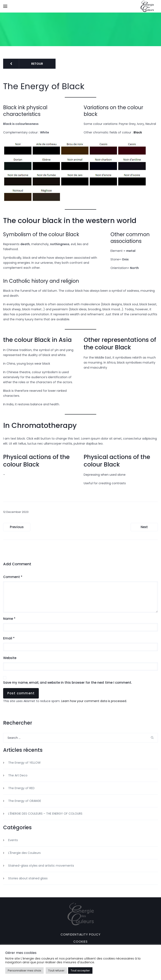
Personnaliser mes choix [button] (24, 970)
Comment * (13, 577)
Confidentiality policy (81, 934)
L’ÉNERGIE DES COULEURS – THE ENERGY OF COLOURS (45, 814)
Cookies (80, 942)
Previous (17, 527)
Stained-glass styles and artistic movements (41, 866)
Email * (9, 638)
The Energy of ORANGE (25, 801)
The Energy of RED (21, 788)
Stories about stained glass (28, 878)
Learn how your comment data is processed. (94, 701)
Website (10, 658)
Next (144, 527)
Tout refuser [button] (56, 970)
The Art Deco (18, 775)
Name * (9, 619)
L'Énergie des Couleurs (24, 853)
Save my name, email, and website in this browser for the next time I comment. (68, 683)
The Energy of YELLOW (24, 763)
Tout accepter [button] (80, 970)
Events (13, 840)
